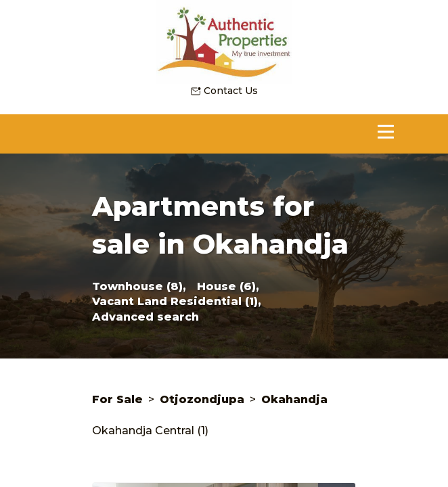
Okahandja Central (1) (150, 431)
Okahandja (294, 399)
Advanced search (145, 317)
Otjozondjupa (202, 399)
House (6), (228, 286)
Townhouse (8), (139, 286)
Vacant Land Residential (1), (177, 301)
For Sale (117, 399)
